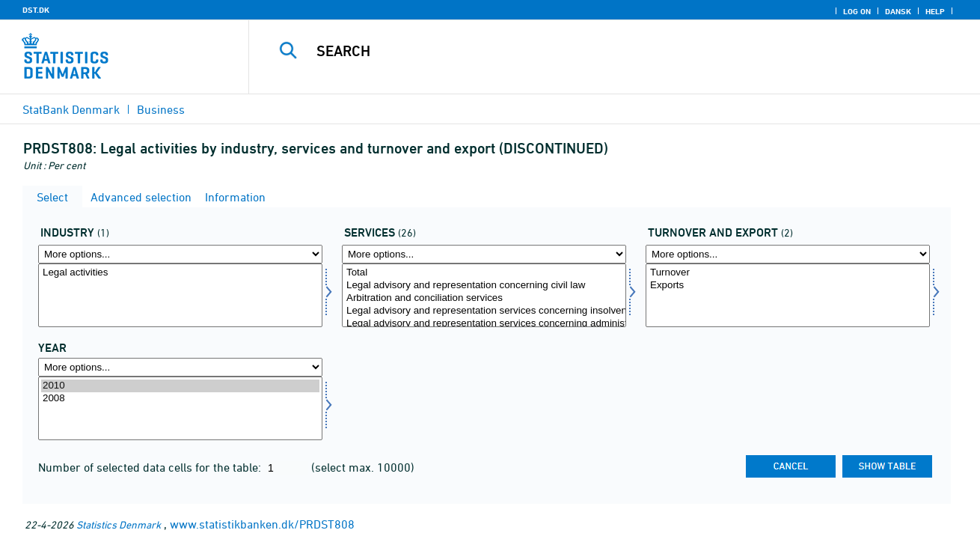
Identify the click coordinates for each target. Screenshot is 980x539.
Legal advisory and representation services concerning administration (484, 324)
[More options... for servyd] (484, 254)
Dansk (898, 11)
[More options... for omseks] (788, 254)
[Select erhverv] (180, 295)
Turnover (788, 273)
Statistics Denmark (119, 524)
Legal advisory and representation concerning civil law (484, 286)
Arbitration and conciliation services (484, 298)
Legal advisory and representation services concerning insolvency (484, 311)
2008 (180, 399)
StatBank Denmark (71, 109)
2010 (180, 386)
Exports (788, 286)
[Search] (599, 51)
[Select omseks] (788, 295)
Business (161, 109)
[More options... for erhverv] (180, 254)
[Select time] (180, 408)
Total (484, 273)
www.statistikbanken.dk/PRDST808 (262, 524)
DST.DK (36, 10)
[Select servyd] (484, 295)
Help (935, 11)
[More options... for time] (180, 367)
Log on (857, 11)
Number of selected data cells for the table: (151, 467)
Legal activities (180, 273)
